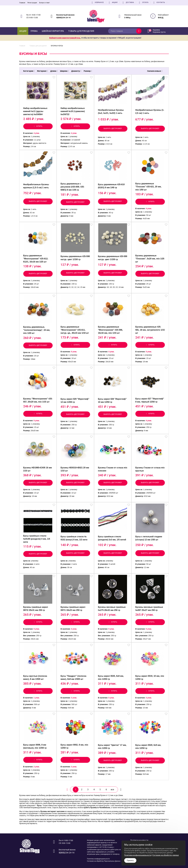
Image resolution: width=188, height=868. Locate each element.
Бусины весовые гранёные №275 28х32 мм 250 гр (112, 609)
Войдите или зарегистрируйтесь (65, 38)
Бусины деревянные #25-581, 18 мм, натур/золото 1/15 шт (150, 330)
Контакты (159, 2)
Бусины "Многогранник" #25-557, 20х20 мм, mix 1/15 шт (38, 400)
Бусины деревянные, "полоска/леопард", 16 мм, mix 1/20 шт (37, 330)
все (112, 789)
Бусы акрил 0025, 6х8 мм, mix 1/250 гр (111, 678)
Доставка (128, 2)
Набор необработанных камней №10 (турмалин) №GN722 (73, 111)
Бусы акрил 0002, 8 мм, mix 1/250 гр (74, 746)
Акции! (113, 2)
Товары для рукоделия (81, 31)
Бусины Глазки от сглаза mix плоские (113, 469)
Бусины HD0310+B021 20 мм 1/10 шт (75, 469)
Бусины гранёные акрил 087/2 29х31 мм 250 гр (36, 609)
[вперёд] (121, 790)
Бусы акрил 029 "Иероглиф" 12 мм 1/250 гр (75, 400)
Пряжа (34, 31)
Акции (23, 31)
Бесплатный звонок (65, 15)
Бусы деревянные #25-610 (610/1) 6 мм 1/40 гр (111, 186)
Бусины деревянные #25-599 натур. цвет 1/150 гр (113, 258)
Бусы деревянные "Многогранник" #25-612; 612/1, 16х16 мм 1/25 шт (36, 259)
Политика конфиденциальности (98, 859)
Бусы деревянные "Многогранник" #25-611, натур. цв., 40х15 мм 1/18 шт (75, 330)
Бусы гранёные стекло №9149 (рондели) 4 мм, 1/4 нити (37, 539)
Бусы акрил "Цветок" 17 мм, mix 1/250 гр (112, 747)
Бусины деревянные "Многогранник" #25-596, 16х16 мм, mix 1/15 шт (110, 330)
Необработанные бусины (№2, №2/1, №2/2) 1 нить (111, 112)
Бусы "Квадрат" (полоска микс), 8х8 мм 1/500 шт (73, 678)
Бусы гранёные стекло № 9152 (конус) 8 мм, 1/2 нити (74, 538)
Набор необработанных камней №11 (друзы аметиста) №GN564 (35, 111)
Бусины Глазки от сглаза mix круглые (150, 469)
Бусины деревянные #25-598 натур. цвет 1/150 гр (75, 258)
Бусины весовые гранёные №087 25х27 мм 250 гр (149, 609)
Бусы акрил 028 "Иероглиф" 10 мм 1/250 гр (112, 400)
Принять (130, 860)
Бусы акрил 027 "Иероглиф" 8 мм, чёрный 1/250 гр (150, 400)
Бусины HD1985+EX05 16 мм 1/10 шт (38, 469)
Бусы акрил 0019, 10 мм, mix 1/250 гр (150, 678)
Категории (29, 71)
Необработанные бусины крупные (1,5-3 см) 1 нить (36, 186)
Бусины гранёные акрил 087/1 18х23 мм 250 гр (73, 609)
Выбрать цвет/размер (113, 129)
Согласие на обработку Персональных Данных (104, 861)
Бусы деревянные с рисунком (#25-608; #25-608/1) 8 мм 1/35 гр (73, 187)
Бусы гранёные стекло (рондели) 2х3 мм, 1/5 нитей (112, 538)
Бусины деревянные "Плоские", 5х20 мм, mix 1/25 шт (150, 259)
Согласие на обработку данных (166, 855)
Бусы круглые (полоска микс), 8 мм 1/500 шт (35, 678)
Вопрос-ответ (45, 3)
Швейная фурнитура (53, 31)
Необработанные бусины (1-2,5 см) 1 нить (150, 112)
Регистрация (32, 3)
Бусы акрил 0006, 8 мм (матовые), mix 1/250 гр (35, 746)
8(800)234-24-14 (63, 18)
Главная (22, 3)
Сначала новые (155, 71)
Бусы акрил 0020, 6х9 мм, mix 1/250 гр (148, 747)
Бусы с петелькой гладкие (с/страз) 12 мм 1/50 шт (149, 538)
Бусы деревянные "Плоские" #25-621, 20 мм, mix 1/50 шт (148, 187)
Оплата (143, 2)
